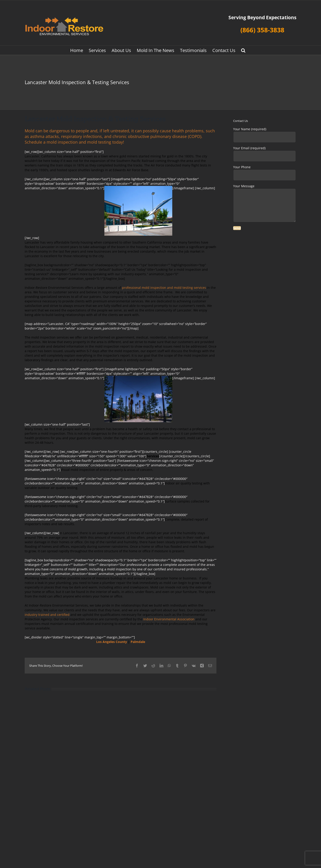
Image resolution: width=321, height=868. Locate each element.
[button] (243, 50)
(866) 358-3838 (262, 30)
